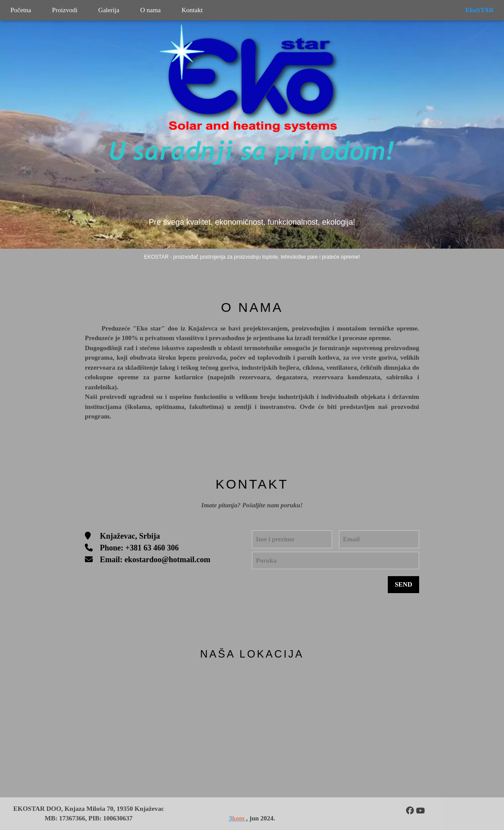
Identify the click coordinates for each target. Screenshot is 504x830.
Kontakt (192, 10)
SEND (403, 584)
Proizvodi (64, 10)
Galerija (109, 10)
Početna (21, 10)
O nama (150, 10)
